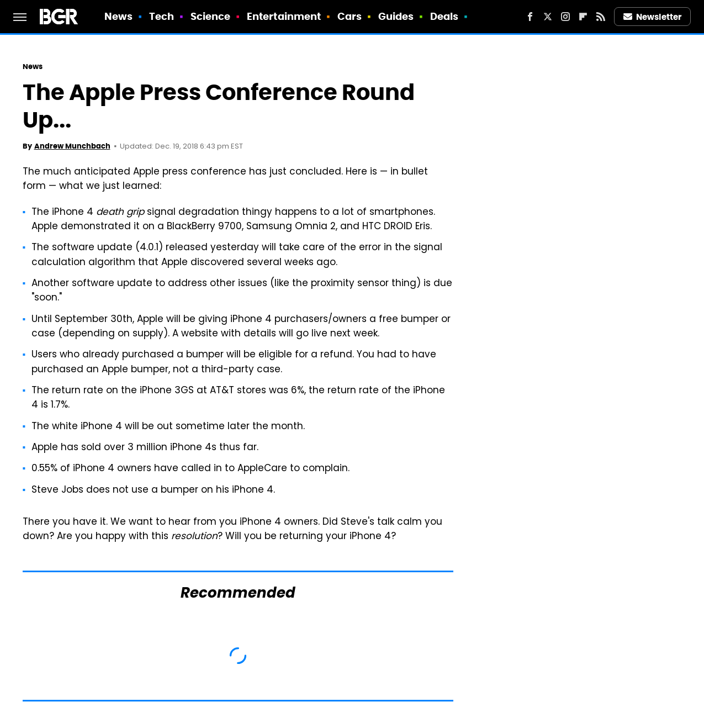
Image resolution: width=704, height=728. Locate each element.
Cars (350, 16)
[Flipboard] (583, 17)
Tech (162, 16)
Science (211, 16)
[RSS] (601, 17)
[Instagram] (565, 17)
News (118, 16)
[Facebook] (530, 17)
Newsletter (653, 17)
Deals (444, 16)
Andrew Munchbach (72, 146)
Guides (396, 16)
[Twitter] (548, 17)
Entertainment (284, 16)
